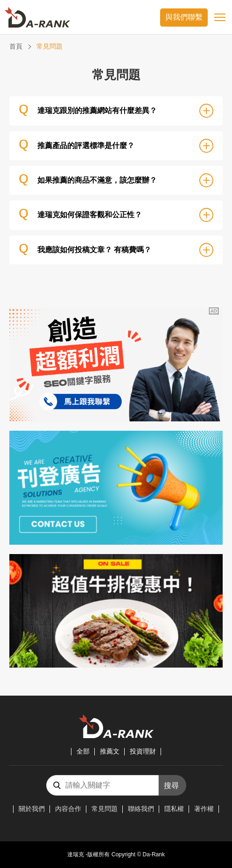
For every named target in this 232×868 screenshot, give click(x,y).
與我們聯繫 (184, 17)
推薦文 (110, 751)
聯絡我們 (141, 809)
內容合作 (68, 809)
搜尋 (171, 786)
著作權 (204, 809)
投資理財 (143, 751)
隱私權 (174, 809)
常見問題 (105, 809)
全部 (83, 751)
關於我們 (32, 809)
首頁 (16, 46)
